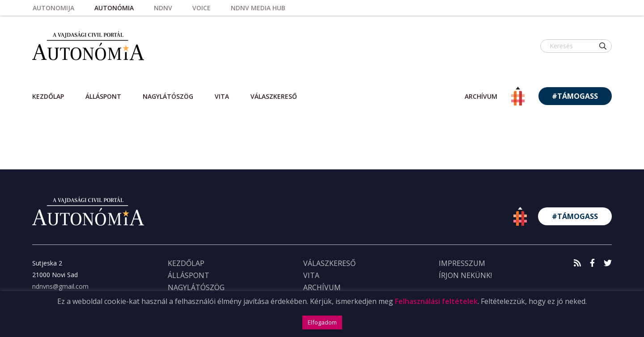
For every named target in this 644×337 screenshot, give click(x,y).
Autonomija (53, 8)
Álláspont (103, 96)
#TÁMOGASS (575, 96)
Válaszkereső (274, 96)
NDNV (163, 8)
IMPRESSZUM (462, 263)
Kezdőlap (48, 96)
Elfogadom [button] (322, 322)
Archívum (322, 287)
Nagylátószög (168, 96)
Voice (201, 8)
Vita (222, 96)
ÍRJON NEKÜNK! (465, 275)
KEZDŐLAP (186, 263)
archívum (481, 96)
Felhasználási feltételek (436, 301)
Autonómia (114, 8)
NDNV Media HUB (258, 8)
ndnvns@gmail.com (60, 286)
